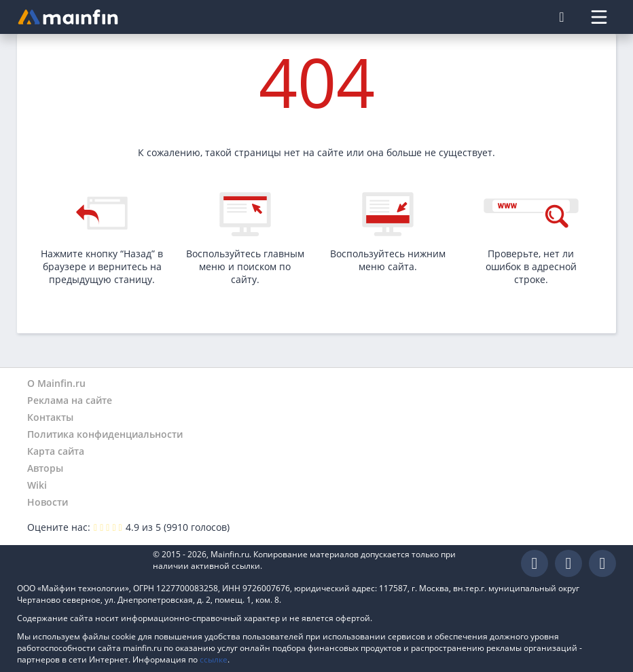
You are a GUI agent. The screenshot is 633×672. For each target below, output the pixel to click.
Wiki (37, 485)
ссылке (214, 659)
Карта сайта (56, 451)
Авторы (45, 468)
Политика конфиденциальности (105, 434)
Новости (48, 502)
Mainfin (78, 564)
